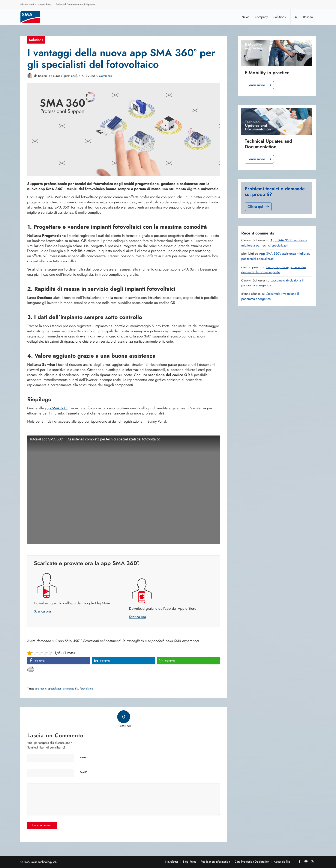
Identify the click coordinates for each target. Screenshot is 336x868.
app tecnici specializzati (48, 689)
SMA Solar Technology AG (40, 862)
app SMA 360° (56, 408)
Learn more (260, 85)
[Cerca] (296, 17)
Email (84, 772)
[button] (59, 661)
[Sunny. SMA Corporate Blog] (33, 17)
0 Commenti (104, 76)
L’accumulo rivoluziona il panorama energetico (270, 296)
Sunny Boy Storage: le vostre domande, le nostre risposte (274, 270)
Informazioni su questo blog (36, 5)
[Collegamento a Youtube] (306, 861)
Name (84, 757)
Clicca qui (259, 207)
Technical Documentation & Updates (76, 5)
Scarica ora (42, 611)
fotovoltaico (86, 689)
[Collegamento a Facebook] (300, 861)
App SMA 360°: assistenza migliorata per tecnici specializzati (274, 243)
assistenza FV (71, 689)
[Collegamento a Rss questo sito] (312, 861)
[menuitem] (36, 5)
